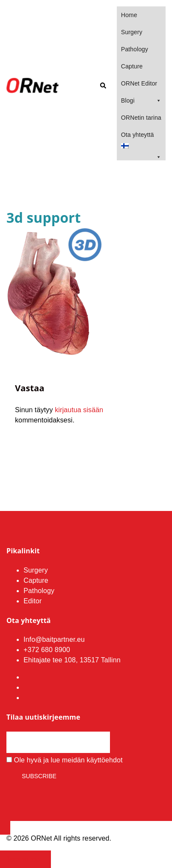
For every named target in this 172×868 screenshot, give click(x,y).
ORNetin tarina (141, 118)
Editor (33, 601)
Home (129, 15)
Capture (132, 66)
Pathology (135, 49)
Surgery (132, 32)
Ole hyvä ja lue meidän (65, 760)
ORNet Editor (139, 83)
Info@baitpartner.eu (54, 639)
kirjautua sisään (79, 410)
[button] (103, 86)
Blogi (141, 100)
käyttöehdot (105, 760)
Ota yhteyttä (138, 135)
